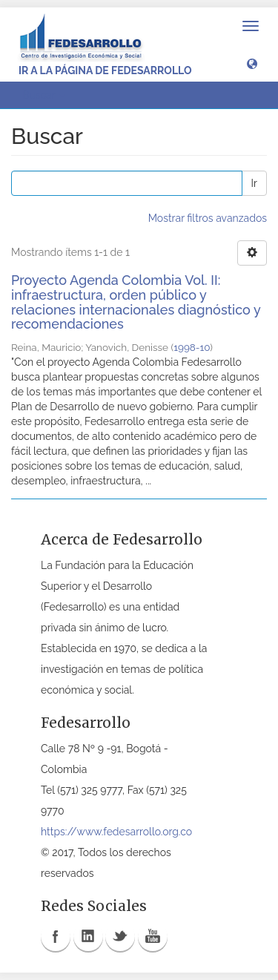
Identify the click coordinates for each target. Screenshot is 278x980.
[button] (252, 63)
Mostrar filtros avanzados (208, 218)
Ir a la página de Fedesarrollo (105, 70)
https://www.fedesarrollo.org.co (116, 832)
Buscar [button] (44, 95)
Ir (254, 183)
